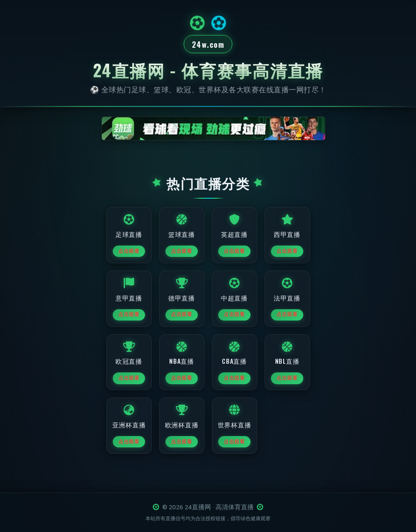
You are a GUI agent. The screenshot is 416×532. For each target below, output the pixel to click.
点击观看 (129, 254)
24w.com (208, 45)
